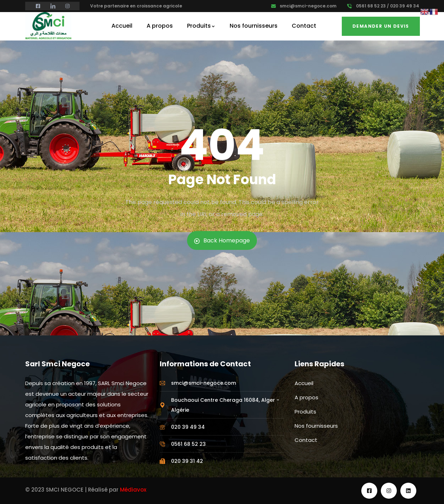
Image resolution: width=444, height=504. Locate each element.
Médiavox (133, 490)
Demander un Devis (381, 26)
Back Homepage (222, 240)
